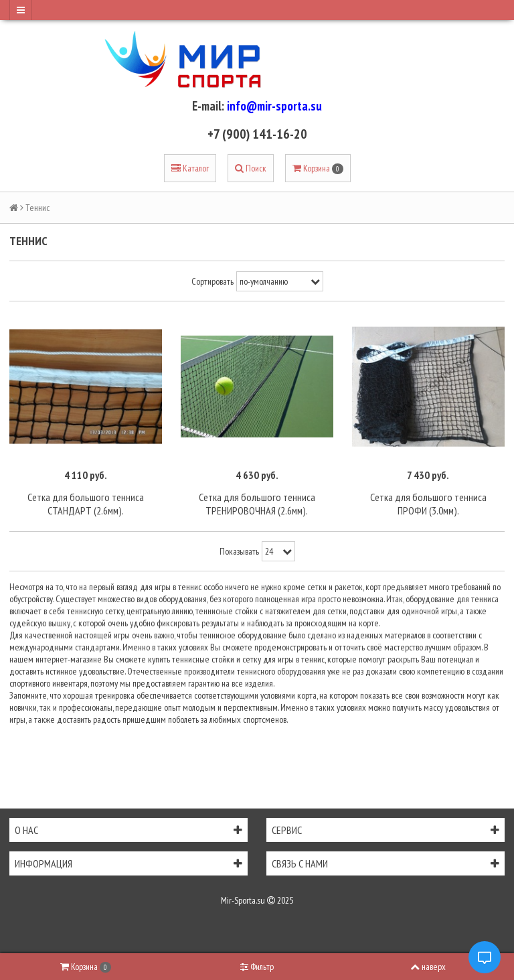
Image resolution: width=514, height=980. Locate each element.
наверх (428, 967)
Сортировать (212, 281)
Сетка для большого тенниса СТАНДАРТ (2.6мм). (86, 504)
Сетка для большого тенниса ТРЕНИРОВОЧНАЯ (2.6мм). (257, 504)
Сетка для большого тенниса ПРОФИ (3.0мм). (428, 504)
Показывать (239, 551)
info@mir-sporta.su (274, 106)
